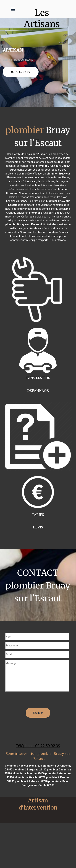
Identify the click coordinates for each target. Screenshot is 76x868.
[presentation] (32, 701)
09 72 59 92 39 (21, 72)
